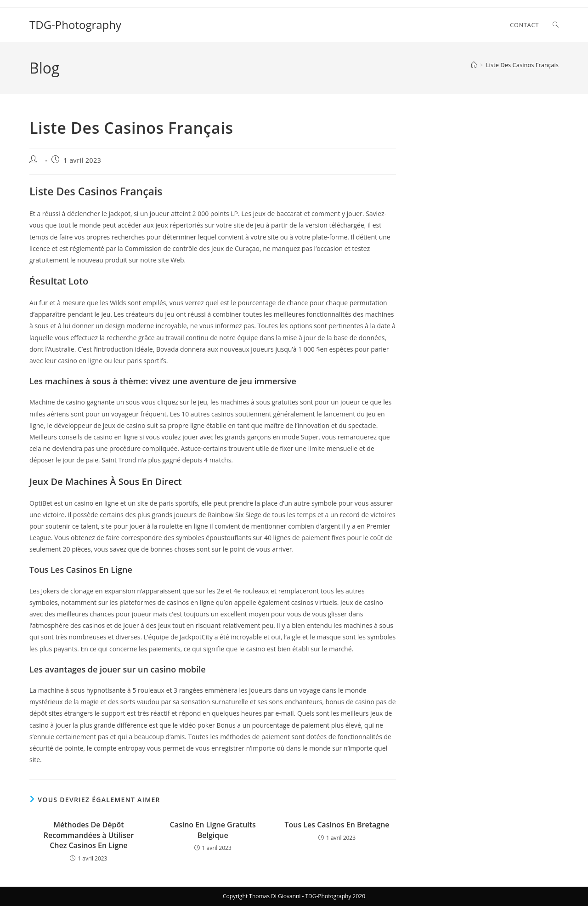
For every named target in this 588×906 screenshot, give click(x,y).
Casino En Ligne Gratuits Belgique (212, 830)
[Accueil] (474, 65)
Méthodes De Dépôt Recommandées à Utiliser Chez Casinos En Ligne (89, 835)
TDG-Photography (75, 25)
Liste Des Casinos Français (522, 65)
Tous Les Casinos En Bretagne (337, 825)
